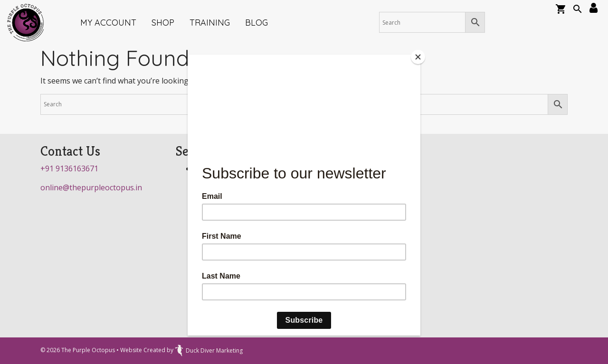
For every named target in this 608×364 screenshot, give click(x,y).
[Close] (418, 57)
